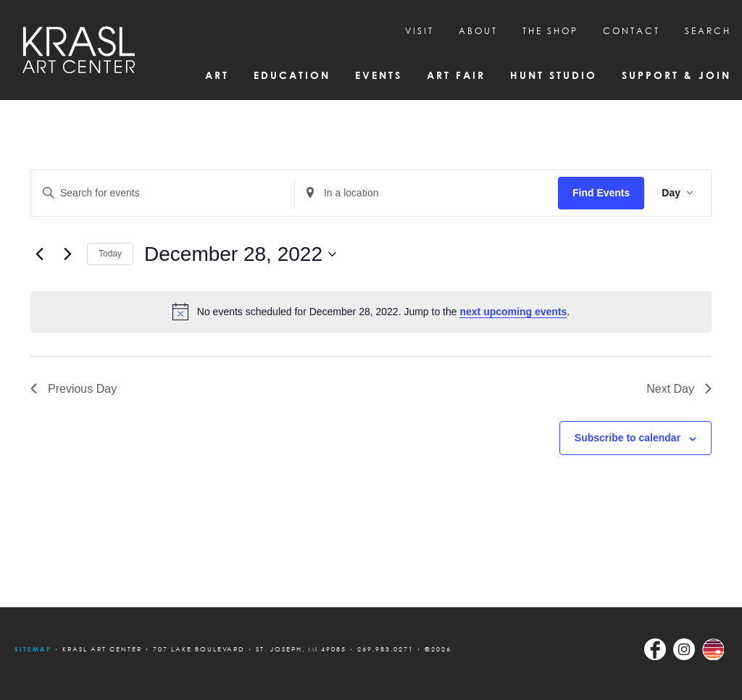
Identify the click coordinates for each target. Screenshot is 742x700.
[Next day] (67, 254)
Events (379, 75)
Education (292, 75)
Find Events (601, 193)
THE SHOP (550, 31)
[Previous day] (39, 254)
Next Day (679, 389)
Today (110, 254)
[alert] (371, 312)
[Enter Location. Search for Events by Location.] (426, 193)
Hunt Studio (554, 75)
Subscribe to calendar (628, 438)
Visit (420, 31)
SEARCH (708, 31)
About (478, 31)
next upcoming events (513, 312)
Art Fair (456, 75)
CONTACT (631, 31)
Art (217, 75)
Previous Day (74, 389)
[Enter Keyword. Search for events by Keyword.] (163, 193)
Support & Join (676, 75)
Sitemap (33, 649)
